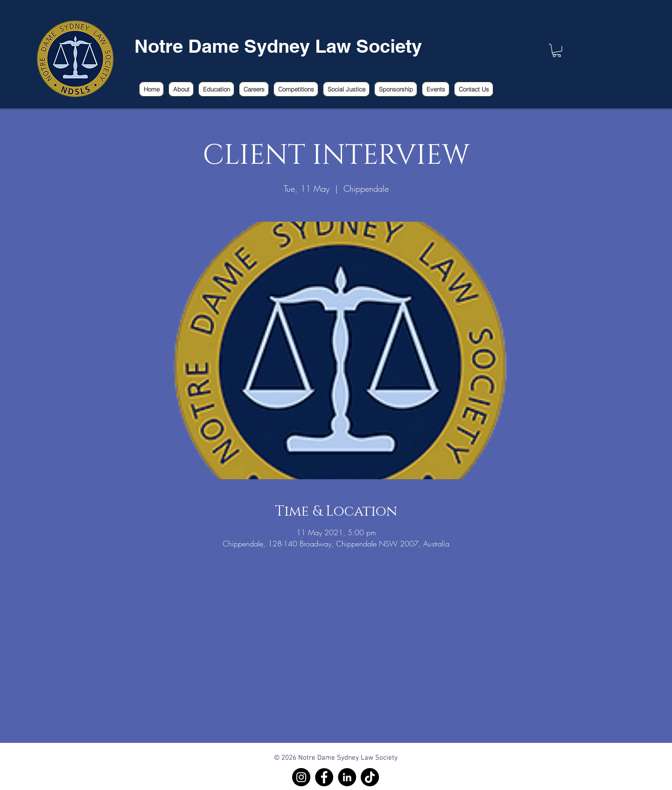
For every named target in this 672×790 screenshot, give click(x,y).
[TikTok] (370, 777)
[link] (557, 51)
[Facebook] (324, 777)
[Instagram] (301, 777)
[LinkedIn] (347, 777)
